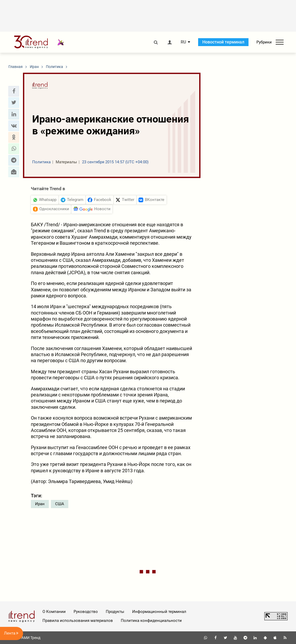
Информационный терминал (159, 612)
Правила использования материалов (78, 621)
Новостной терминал (223, 42)
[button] (14, 91)
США (60, 504)
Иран (40, 504)
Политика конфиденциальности (151, 621)
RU (183, 42)
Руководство (86, 612)
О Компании (54, 612)
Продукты (115, 612)
